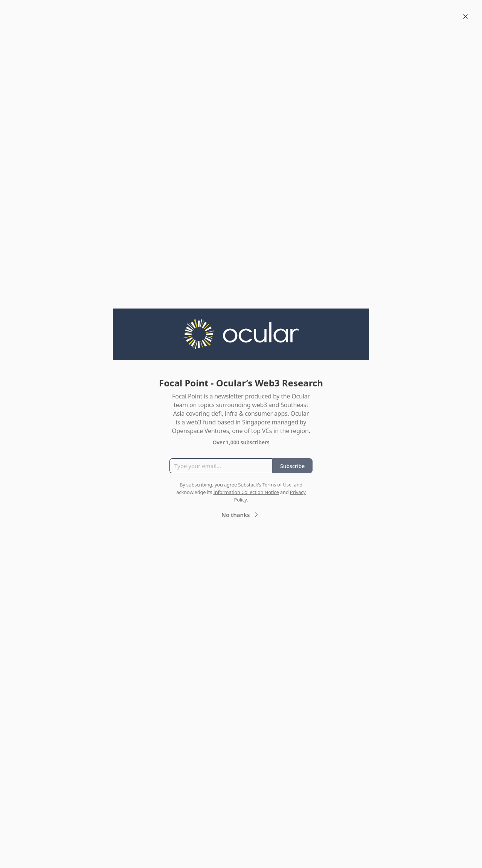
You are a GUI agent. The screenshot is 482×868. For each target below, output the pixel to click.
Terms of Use (277, 485)
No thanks (241, 515)
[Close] (465, 17)
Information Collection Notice (246, 492)
